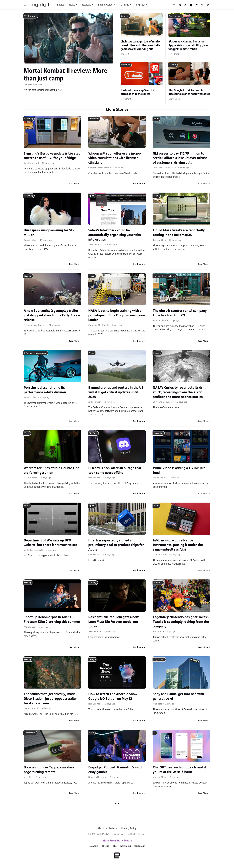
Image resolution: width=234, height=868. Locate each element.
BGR (115, 846)
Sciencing (126, 846)
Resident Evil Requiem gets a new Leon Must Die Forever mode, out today (113, 622)
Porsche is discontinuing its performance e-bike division (45, 390)
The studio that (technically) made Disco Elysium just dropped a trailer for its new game (50, 699)
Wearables (94, 119)
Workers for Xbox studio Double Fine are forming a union (51, 470)
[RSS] (208, 5)
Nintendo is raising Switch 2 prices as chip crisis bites (138, 92)
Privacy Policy (129, 829)
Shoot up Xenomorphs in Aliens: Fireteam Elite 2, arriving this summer (52, 619)
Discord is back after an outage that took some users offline (115, 470)
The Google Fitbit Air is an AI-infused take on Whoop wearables (189, 92)
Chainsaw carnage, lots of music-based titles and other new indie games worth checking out (140, 45)
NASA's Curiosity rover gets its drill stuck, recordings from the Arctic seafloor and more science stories (179, 392)
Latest (61, 5)
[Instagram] (180, 5)
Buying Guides (106, 5)
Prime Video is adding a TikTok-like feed (179, 470)
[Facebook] (174, 5)
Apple (92, 196)
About (101, 829)
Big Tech (141, 5)
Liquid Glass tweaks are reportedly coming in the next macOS (179, 233)
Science (157, 353)
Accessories (30, 733)
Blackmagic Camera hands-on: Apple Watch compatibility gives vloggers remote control (188, 45)
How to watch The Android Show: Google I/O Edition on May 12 (113, 696)
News (72, 5)
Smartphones (175, 16)
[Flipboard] (197, 5)
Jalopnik (94, 846)
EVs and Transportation (164, 276)
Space (92, 276)
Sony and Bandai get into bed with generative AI (178, 696)
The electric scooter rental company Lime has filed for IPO (180, 313)
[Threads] (202, 5)
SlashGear (139, 846)
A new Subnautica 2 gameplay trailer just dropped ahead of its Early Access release (52, 315)
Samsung (29, 119)
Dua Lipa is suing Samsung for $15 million (49, 233)
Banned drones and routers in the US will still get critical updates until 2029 (116, 392)
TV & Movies (30, 16)
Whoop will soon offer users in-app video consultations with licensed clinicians (115, 158)
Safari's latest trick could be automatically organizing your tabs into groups (115, 235)
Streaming (158, 433)
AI (154, 733)
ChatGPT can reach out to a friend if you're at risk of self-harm (179, 770)
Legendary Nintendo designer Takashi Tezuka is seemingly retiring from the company (181, 622)
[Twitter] (185, 5)
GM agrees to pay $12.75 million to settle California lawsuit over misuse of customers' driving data (180, 158)
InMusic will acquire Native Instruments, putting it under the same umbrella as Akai (178, 545)
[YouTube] (191, 5)
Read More (74, 184)
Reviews (87, 5)
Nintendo (126, 65)
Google (172, 65)
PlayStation (159, 659)
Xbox (27, 433)
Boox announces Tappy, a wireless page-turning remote (49, 770)
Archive (113, 829)
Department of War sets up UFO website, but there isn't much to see (51, 543)
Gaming (125, 5)
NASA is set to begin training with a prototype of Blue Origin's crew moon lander (117, 315)
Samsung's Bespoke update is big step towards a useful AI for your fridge (52, 156)
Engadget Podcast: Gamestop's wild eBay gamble (115, 770)
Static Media (102, 834)
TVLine (105, 846)
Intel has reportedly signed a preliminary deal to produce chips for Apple (116, 545)
